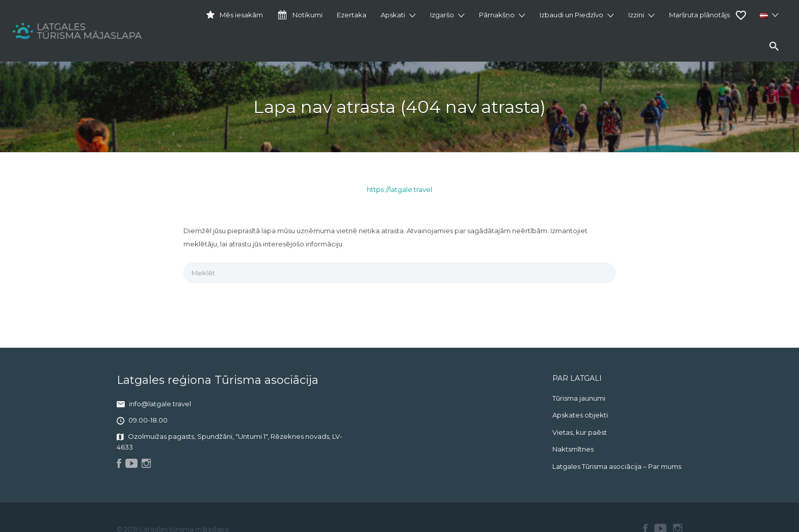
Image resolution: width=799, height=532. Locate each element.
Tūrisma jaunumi (579, 398)
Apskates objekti (580, 415)
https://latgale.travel (400, 189)
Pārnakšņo (497, 15)
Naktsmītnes (573, 449)
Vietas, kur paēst (580, 432)
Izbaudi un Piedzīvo (571, 15)
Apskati (393, 15)
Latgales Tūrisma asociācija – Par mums (617, 466)
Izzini (636, 15)
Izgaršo (442, 15)
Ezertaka (352, 15)
